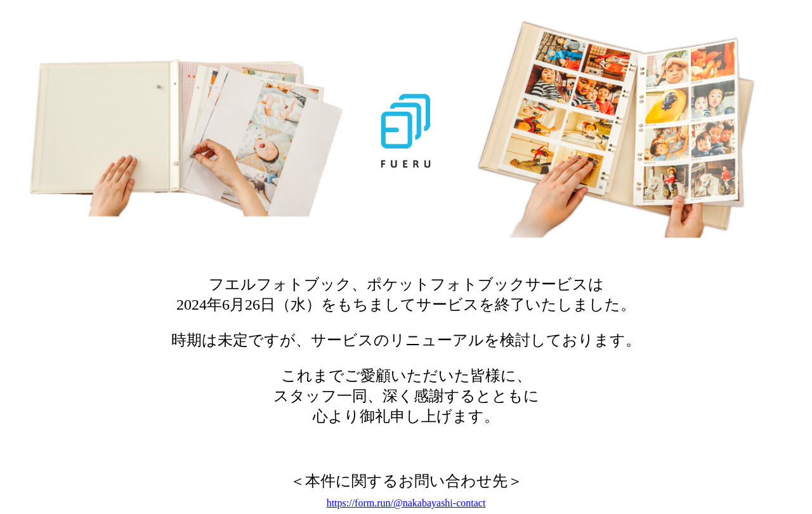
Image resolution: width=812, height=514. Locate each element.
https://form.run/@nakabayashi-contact (406, 503)
